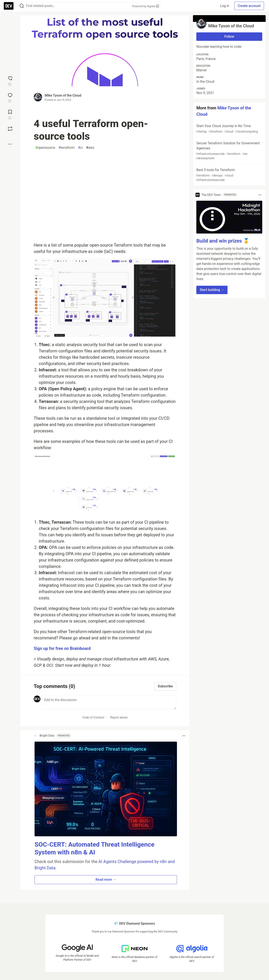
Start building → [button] (212, 290)
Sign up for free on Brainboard (62, 648)
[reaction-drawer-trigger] (10, 81)
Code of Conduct (93, 717)
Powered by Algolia (145, 6)
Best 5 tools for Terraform (229, 175)
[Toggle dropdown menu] (184, 736)
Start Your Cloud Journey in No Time (229, 129)
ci (80, 148)
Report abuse (119, 717)
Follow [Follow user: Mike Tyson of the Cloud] (229, 37)
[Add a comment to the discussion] (109, 702)
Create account (249, 6)
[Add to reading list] (10, 114)
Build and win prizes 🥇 (223, 241)
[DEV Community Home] (9, 6)
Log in (225, 6)
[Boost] (10, 129)
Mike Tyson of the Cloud (63, 95)
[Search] (22, 6)
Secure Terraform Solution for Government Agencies (229, 151)
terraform (67, 148)
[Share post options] (10, 144)
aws (90, 148)
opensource (45, 148)
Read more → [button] (106, 880)
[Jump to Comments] (10, 97)
